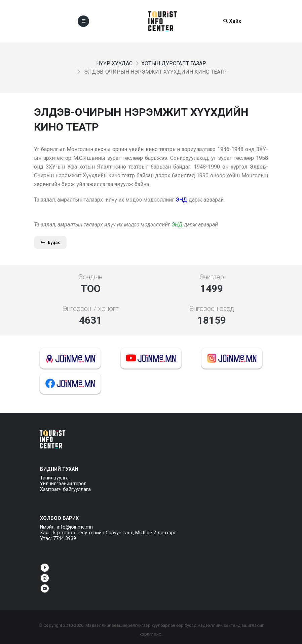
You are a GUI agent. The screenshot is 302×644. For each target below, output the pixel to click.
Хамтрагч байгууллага (65, 489)
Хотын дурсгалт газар (174, 63)
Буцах (50, 242)
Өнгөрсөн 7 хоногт (91, 309)
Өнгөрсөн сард (212, 309)
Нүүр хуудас (114, 63)
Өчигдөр (212, 277)
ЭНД (177, 225)
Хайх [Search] (232, 21)
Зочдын (90, 277)
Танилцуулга (54, 478)
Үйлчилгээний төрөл (63, 484)
